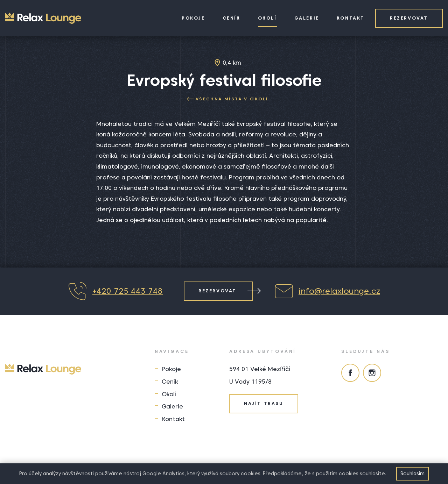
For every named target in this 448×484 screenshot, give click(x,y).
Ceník (232, 18)
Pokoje (193, 18)
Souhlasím (412, 474)
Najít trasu (264, 403)
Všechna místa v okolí (227, 99)
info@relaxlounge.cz (327, 291)
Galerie (307, 18)
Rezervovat (409, 18)
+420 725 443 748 (115, 291)
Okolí (267, 18)
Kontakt (351, 18)
